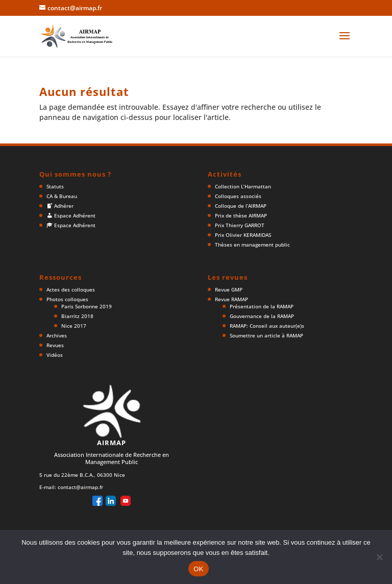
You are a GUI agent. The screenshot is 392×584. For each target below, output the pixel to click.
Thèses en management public (252, 245)
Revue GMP (229, 289)
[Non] (379, 557)
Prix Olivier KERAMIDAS (243, 235)
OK (198, 569)
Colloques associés (238, 196)
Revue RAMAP (231, 299)
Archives (57, 335)
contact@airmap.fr (80, 487)
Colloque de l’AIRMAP (241, 206)
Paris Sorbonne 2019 (87, 306)
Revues (55, 345)
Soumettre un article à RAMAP (266, 335)
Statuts (55, 186)
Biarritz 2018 (77, 316)
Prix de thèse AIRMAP (241, 215)
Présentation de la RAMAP (262, 306)
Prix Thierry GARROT (240, 225)
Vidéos (55, 355)
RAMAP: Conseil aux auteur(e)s (267, 326)
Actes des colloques (71, 289)
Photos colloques (67, 299)
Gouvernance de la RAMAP (262, 316)
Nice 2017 (74, 326)
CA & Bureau (62, 196)
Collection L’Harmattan (243, 186)
